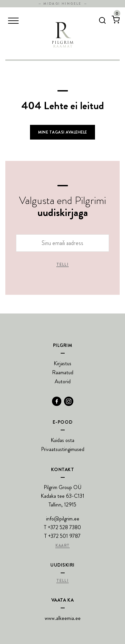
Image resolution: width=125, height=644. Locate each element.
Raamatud (63, 372)
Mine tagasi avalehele (62, 132)
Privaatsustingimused (63, 449)
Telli (62, 265)
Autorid (63, 381)
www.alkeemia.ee (63, 618)
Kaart (62, 546)
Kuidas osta (62, 440)
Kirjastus (62, 363)
